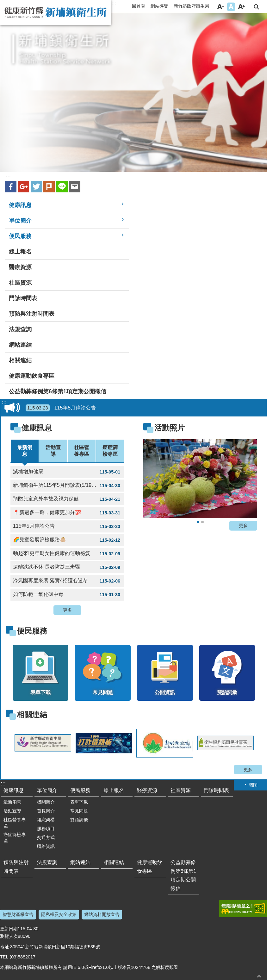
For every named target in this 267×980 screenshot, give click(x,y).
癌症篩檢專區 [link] (15, 838)
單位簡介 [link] (20, 221)
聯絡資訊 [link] (46, 846)
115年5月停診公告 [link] (61, 408)
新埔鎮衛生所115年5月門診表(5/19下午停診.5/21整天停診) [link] (69, 486)
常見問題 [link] (79, 811)
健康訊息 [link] (20, 205)
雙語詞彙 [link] (79, 820)
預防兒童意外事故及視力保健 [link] (67, 499)
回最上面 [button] (259, 976)
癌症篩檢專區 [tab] (110, 451)
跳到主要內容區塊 (3, 3)
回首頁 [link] (139, 6)
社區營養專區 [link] (15, 823)
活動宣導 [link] (12, 811)
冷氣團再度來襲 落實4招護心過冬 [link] (67, 581)
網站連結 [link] (20, 345)
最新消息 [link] (12, 802)
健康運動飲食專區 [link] (32, 376)
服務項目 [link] (46, 828)
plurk (49, 187)
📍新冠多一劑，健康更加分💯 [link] (67, 513)
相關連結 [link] (20, 360)
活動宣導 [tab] (53, 451)
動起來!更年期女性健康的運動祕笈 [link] (67, 554)
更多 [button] (67, 610)
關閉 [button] (253, 785)
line (62, 187)
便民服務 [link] (20, 236)
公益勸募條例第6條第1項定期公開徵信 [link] (58, 391)
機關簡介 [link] (46, 802)
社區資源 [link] (20, 283)
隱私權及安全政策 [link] (59, 914)
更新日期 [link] (9, 929)
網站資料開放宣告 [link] (102, 914)
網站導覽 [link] (159, 6)
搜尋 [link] (256, 7)
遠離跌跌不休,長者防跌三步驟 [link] (67, 567)
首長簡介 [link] (46, 811)
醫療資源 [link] (20, 267)
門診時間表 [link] (23, 298)
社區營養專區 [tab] (82, 451)
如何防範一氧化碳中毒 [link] (67, 595)
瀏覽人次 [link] (9, 936)
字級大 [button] (242, 7)
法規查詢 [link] (20, 329)
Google (23, 187)
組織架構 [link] (46, 820)
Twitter (36, 187)
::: (114, 3)
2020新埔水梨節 (198, 522)
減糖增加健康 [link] (67, 472)
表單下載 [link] (79, 802)
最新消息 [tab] (25, 451)
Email (75, 187)
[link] (200, 479)
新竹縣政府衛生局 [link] (191, 6)
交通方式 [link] (46, 837)
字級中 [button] (231, 7)
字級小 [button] (221, 7)
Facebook (11, 187)
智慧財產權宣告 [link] (18, 914)
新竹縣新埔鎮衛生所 (55, 13)
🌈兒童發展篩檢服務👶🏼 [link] (67, 540)
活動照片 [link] (170, 428)
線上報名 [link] (20, 252)
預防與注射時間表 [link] (32, 314)
